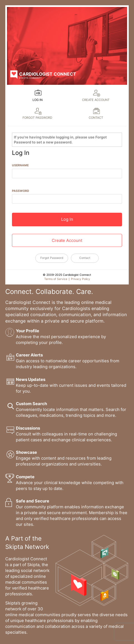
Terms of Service (56, 279)
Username (20, 165)
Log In (38, 100)
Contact (96, 118)
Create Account (96, 100)
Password (21, 191)
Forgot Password (37, 118)
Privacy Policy (80, 279)
